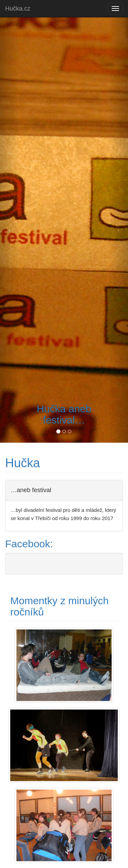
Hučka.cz (18, 9)
